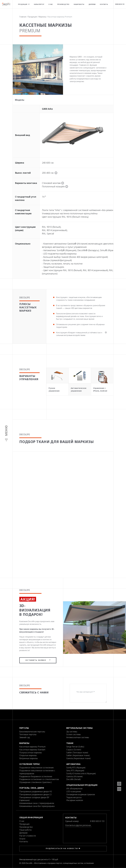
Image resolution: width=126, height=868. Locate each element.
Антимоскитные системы (78, 737)
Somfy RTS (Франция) (76, 768)
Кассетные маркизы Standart (32, 750)
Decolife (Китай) (73, 779)
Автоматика (73, 764)
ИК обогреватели (74, 789)
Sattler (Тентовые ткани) (77, 753)
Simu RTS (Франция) (75, 771)
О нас (51, 4)
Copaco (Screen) (74, 750)
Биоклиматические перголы (32, 732)
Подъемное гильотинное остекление (36, 768)
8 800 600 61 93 (120, 4)
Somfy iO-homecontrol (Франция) (81, 773)
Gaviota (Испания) (74, 776)
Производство (63, 4)
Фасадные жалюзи (75, 800)
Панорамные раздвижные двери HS (36, 791)
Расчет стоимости (28, 836)
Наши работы (79, 4)
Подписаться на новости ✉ (63, 848)
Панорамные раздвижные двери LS (35, 794)
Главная (23, 17)
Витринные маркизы (29, 758)
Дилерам (92, 4)
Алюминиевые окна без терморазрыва (37, 806)
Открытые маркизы (28, 755)
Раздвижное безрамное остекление (36, 776)
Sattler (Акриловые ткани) (78, 755)
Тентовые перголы (28, 734)
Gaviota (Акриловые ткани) (78, 758)
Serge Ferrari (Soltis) (75, 747)
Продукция (24, 4)
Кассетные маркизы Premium (32, 747)
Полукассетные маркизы (31, 753)
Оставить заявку (38, 660)
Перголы (24, 728)
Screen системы (74, 734)
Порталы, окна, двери (32, 788)
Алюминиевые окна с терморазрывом (37, 803)
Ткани (70, 743)
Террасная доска (74, 797)
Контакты (104, 4)
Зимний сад (25, 737)
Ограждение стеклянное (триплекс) (35, 782)
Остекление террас (30, 764)
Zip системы (72, 732)
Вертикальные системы (79, 728)
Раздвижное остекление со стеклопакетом (39, 779)
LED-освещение (74, 791)
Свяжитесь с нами (34, 692)
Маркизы (42, 17)
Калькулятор (39, 4)
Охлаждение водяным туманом (81, 794)
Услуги (22, 839)
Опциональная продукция (82, 785)
